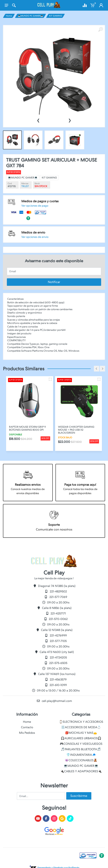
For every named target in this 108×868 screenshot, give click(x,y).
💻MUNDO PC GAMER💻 (30, 16)
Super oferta (30, 183)
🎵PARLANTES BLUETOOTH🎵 (81, 749)
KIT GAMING (56, 16)
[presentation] (38, 120)
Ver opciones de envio (43, 221)
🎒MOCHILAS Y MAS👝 (81, 733)
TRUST (37, 191)
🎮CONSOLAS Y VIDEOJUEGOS (81, 744)
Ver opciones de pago (43, 203)
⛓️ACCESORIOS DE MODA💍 (81, 727)
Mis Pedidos (27, 733)
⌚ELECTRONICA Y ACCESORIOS (81, 722)
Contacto (27, 727)
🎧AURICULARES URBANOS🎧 (81, 738)
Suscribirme (79, 796)
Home (9, 16)
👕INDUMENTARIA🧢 (81, 755)
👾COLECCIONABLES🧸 (81, 760)
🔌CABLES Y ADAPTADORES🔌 (81, 771)
